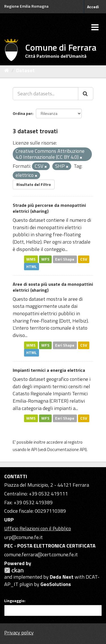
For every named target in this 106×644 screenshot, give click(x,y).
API (34, 449)
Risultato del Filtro (34, 184)
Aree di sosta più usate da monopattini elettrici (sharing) (53, 287)
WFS (45, 259)
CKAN (14, 570)
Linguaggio (14, 601)
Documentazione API (66, 449)
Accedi (93, 7)
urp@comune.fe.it (23, 537)
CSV (84, 259)
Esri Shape (65, 259)
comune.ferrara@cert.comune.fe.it (41, 554)
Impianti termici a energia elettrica (49, 370)
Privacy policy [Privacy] (19, 633)
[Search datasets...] (46, 94)
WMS (31, 259)
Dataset (25, 70)
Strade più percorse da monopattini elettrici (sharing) (49, 208)
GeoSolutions (56, 584)
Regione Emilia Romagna (26, 6)
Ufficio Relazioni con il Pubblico (38, 528)
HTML (32, 266)
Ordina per (22, 113)
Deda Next (62, 577)
